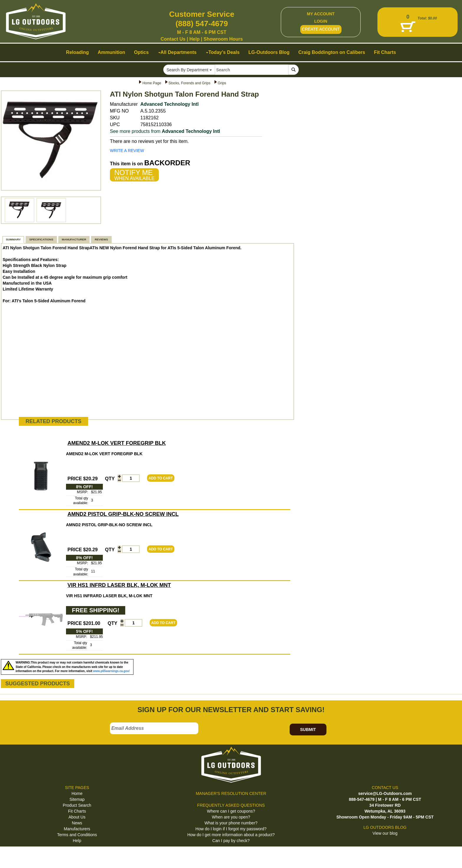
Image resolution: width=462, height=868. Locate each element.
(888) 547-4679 (202, 24)
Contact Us (173, 39)
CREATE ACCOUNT (321, 29)
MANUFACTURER (74, 239)
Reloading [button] (77, 52)
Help (195, 39)
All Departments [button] (178, 52)
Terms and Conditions (77, 835)
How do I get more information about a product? (231, 835)
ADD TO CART (161, 478)
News (77, 823)
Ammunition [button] (111, 52)
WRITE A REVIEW (127, 151)
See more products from (165, 131)
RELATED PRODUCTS (54, 421)
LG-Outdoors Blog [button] (269, 52)
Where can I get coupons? (231, 811)
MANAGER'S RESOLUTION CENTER (231, 793)
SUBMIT (308, 730)
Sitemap (77, 799)
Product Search (77, 805)
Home (77, 793)
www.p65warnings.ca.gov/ (111, 671)
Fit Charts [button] (385, 52)
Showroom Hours (223, 39)
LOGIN (321, 21)
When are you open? (231, 817)
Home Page (152, 83)
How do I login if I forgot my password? (231, 829)
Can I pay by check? (231, 841)
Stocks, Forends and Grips (189, 83)
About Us (77, 817)
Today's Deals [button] (223, 52)
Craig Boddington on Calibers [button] (332, 52)
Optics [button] (141, 52)
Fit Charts (77, 811)
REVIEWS (101, 239)
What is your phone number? (231, 823)
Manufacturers (77, 829)
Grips (222, 83)
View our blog (385, 833)
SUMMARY (13, 239)
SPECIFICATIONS (41, 239)
